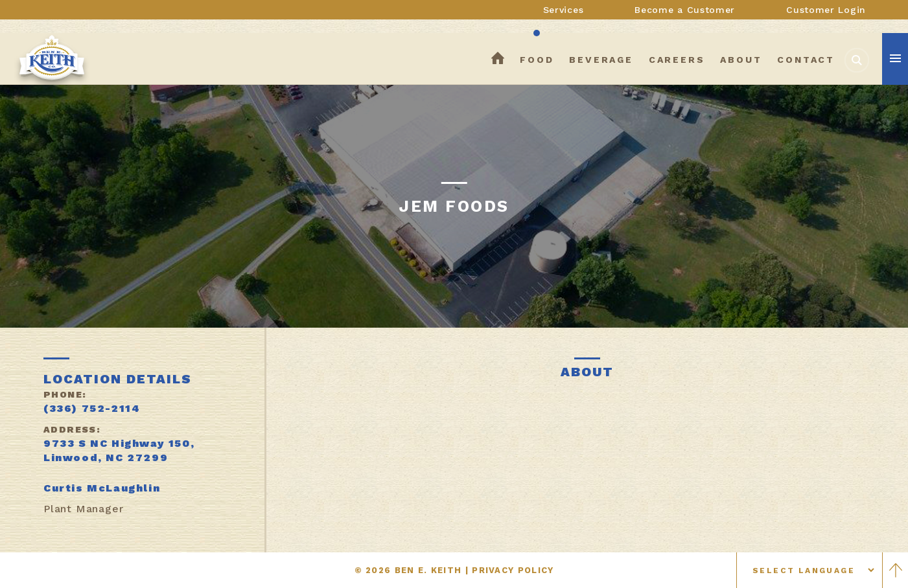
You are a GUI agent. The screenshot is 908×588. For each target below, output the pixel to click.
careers (677, 60)
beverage (601, 60)
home (498, 59)
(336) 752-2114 (92, 408)
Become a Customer (685, 10)
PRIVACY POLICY (513, 570)
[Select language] (810, 570)
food (537, 60)
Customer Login (826, 10)
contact (806, 60)
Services (564, 10)
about (741, 60)
